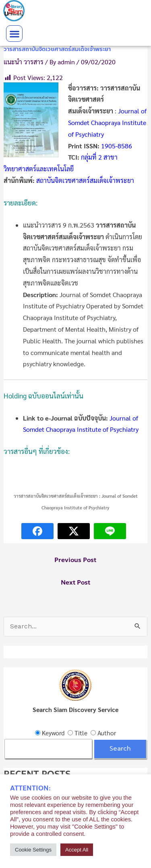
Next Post (75, 583)
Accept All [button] (77, 850)
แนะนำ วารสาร (24, 62)
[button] (14, 34)
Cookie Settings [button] (33, 850)
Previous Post (75, 560)
